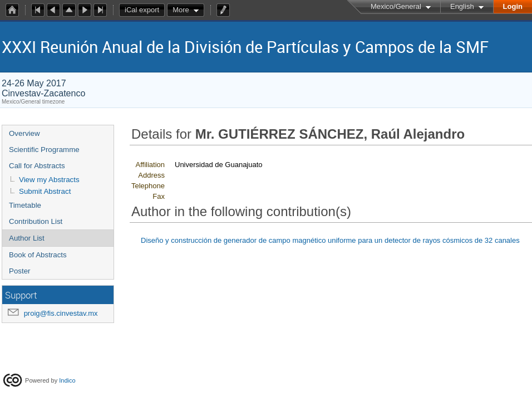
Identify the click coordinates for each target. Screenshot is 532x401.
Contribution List (36, 221)
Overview (24, 133)
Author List (27, 238)
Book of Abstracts (38, 255)
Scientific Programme (44, 150)
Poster (20, 271)
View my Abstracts (49, 180)
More (181, 10)
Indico (67, 380)
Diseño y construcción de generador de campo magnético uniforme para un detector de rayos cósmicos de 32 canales (330, 240)
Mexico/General (396, 6)
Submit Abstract (45, 191)
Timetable (25, 205)
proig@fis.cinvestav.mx (61, 313)
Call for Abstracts (37, 166)
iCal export (145, 10)
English (462, 6)
